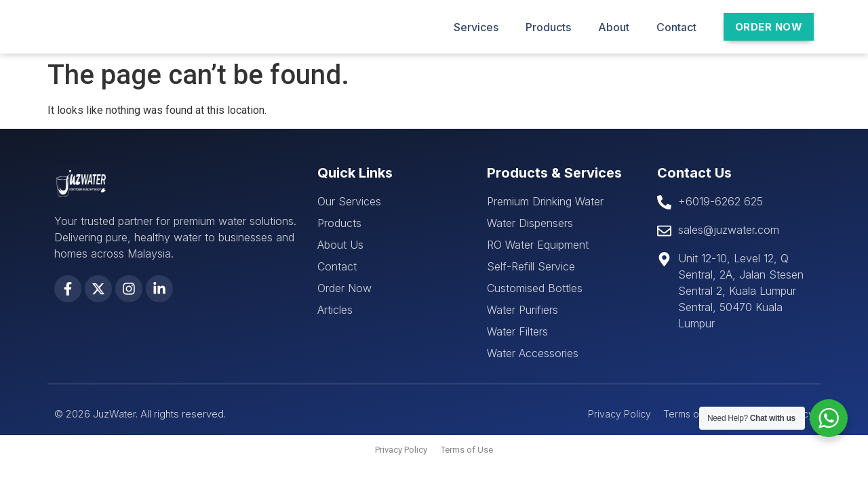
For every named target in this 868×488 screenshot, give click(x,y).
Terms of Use (467, 450)
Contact (676, 27)
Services (476, 27)
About (614, 27)
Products (548, 27)
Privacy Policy (401, 450)
